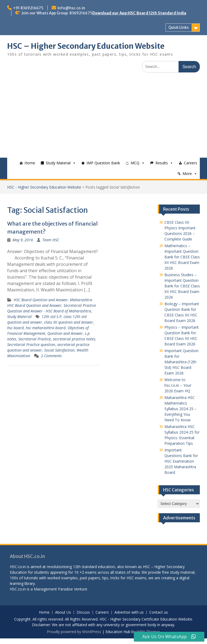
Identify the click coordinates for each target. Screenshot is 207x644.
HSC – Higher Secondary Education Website (86, 46)
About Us (63, 612)
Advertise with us (129, 612)
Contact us (159, 612)
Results (162, 163)
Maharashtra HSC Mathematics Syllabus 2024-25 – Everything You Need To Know (181, 409)
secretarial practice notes (74, 339)
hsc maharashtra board (46, 328)
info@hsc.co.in (71, 8)
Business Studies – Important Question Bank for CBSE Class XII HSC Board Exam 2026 (182, 286)
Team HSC (51, 240)
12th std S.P (51, 317)
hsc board (15, 328)
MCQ (135, 163)
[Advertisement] (104, 118)
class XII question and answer (69, 322)
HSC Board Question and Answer (41, 300)
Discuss (83, 612)
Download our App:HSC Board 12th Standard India (139, 13)
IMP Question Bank (103, 163)
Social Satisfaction (59, 350)
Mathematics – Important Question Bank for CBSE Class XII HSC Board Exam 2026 (182, 257)
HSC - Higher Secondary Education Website (44, 187)
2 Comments (51, 356)
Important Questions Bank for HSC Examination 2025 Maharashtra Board (181, 461)
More (187, 174)
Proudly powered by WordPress (74, 632)
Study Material (58, 163)
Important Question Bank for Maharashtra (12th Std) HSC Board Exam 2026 (181, 362)
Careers (191, 163)
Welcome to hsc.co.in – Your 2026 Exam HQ (178, 385)
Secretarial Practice (35, 339)
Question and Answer (65, 333)
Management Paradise (53, 589)
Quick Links (179, 27)
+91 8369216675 (28, 8)
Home (30, 163)
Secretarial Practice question (31, 345)
